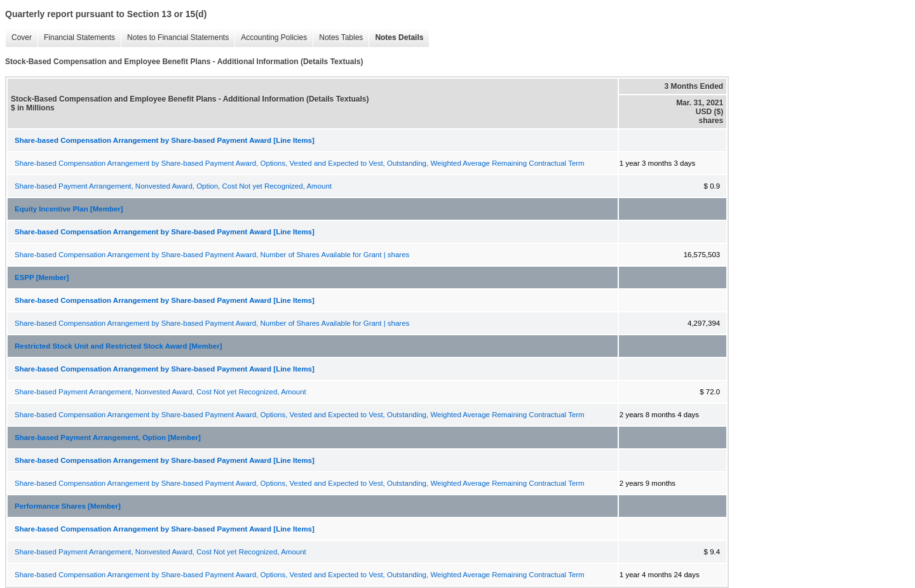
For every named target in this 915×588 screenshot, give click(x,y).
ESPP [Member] (42, 277)
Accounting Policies (271, 38)
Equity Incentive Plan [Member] (69, 209)
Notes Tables (338, 38)
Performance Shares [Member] (68, 506)
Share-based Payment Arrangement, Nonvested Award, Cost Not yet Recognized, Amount (160, 392)
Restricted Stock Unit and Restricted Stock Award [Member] (119, 346)
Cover (18, 38)
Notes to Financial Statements (175, 38)
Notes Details (396, 38)
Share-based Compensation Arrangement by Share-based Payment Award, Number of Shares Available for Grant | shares (212, 255)
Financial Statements (76, 38)
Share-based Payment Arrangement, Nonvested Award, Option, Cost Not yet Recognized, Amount (173, 186)
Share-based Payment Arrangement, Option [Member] (108, 438)
